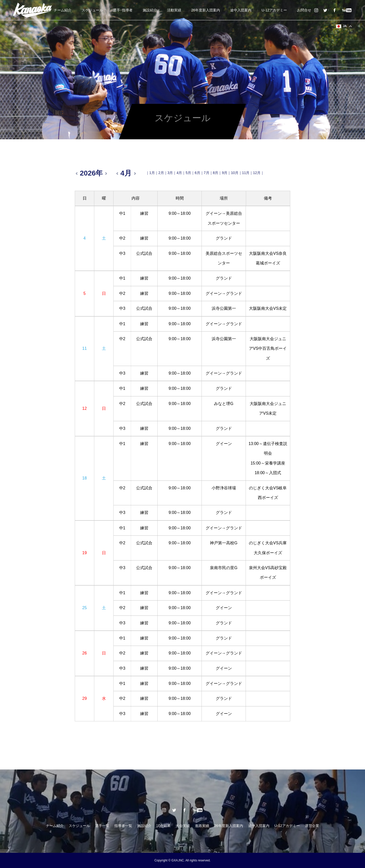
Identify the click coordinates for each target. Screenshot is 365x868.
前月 (118, 173)
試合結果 (163, 826)
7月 (207, 173)
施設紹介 (150, 10)
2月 (161, 173)
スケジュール (92, 10)
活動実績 (174, 10)
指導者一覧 (123, 826)
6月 (197, 173)
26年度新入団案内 (206, 10)
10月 (235, 173)
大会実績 (183, 826)
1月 (152, 173)
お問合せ (304, 10)
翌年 (105, 173)
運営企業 (312, 826)
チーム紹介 (63, 10)
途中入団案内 (241, 10)
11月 (246, 173)
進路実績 (202, 826)
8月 (216, 173)
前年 (77, 173)
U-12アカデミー (274, 10)
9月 (225, 173)
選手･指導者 (123, 10)
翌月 (134, 173)
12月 (257, 173)
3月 (170, 173)
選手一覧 (102, 826)
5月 (188, 173)
